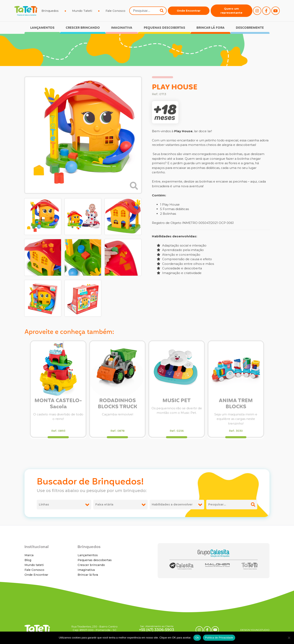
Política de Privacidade (219, 638)
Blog (28, 560)
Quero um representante (231, 11)
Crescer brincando (83, 28)
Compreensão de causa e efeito (184, 259)
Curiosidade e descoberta (179, 268)
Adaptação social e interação (182, 245)
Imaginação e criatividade (179, 273)
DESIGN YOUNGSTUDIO (255, 630)
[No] (289, 638)
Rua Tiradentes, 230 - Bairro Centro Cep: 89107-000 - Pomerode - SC (95, 628)
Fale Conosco (115, 11)
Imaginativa (122, 28)
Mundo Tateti (82, 11)
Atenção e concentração (179, 255)
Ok (197, 638)
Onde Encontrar (189, 11)
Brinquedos (50, 11)
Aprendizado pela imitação (180, 250)
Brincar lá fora (210, 28)
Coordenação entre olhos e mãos (185, 264)
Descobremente (250, 28)
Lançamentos (42, 28)
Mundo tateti (34, 565)
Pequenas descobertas (164, 28)
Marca (29, 555)
